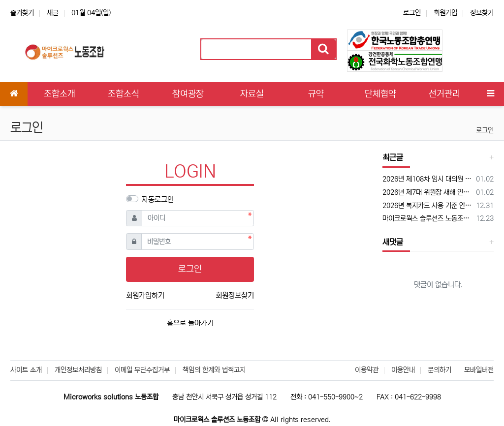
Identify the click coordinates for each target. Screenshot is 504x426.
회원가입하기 (145, 295)
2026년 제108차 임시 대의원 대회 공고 (427, 179)
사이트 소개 (26, 370)
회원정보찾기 (235, 295)
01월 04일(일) (91, 13)
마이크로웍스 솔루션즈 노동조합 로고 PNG (427, 218)
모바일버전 (479, 370)
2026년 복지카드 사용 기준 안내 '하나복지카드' (427, 206)
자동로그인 (158, 199)
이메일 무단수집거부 (142, 370)
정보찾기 (482, 13)
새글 (53, 13)
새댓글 (393, 242)
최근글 (393, 157)
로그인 (412, 13)
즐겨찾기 (22, 13)
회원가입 (445, 13)
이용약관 (367, 370)
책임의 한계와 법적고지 (214, 370)
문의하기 (440, 370)
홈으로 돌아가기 (190, 323)
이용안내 (403, 370)
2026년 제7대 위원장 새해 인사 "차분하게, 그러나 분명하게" (427, 192)
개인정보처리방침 (78, 370)
